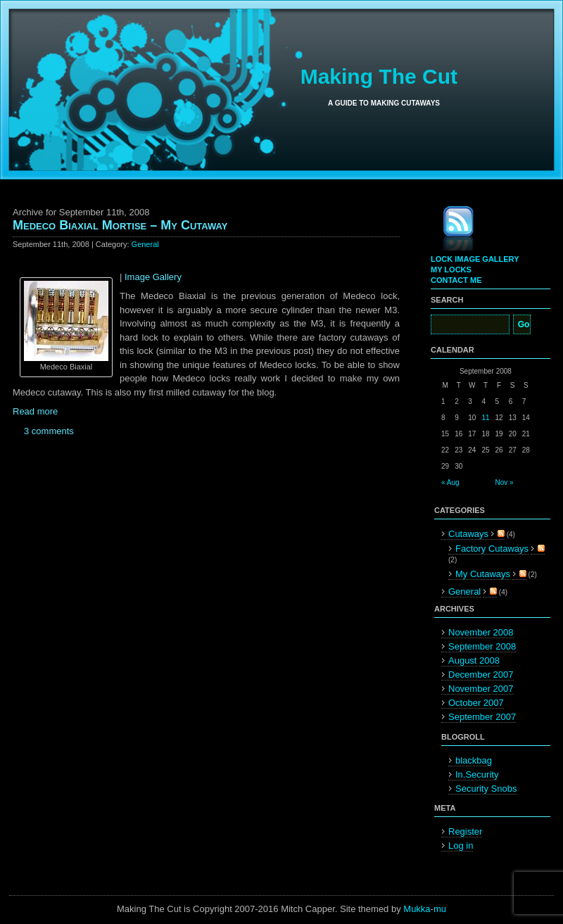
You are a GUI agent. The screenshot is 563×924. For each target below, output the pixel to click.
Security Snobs (486, 789)
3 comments (49, 431)
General (145, 244)
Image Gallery (153, 277)
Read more (35, 411)
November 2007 (481, 689)
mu (440, 909)
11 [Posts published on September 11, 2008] (485, 418)
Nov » (505, 482)
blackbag (474, 760)
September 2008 (482, 646)
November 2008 (481, 632)
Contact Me (456, 280)
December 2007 (481, 675)
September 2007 (482, 717)
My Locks (451, 270)
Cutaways (468, 534)
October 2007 (476, 703)
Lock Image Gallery (475, 259)
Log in (461, 846)
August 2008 (474, 660)
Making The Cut (379, 76)
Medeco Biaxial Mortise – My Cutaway (120, 225)
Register (465, 831)
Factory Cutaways (492, 549)
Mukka (417, 909)
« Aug (450, 482)
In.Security (477, 774)
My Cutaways (483, 574)
